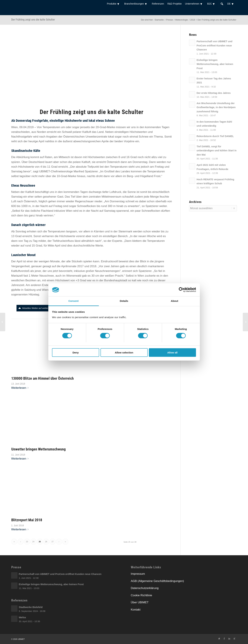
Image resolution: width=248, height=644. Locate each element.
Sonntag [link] (21, 231)
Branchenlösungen (136, 4)
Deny (76, 353)
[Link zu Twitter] (219, 638)
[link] (24, 121)
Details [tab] (124, 301)
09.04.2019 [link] (27, 127)
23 (27, 542)
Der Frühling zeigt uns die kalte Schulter (33, 20)
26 (46, 542)
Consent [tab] (73, 301)
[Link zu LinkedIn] (229, 638)
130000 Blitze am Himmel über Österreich (43, 378)
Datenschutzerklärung (145, 588)
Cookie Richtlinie (142, 595)
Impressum (138, 574)
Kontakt (136, 610)
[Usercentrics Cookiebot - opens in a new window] (181, 290)
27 (53, 542)
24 (33, 542)
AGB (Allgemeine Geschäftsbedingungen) (157, 581)
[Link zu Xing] (234, 638)
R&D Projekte (175, 4)
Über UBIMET (140, 602)
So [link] (156, 271)
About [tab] (175, 301)
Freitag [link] (159, 167)
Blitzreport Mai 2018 (27, 520)
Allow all (172, 353)
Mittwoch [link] (64, 157)
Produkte (114, 4)
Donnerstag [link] (24, 121)
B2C (212, 4)
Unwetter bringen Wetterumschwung (38, 449)
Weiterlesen (21, 388)
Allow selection (124, 353)
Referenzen (158, 4)
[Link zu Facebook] (224, 638)
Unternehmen (194, 4)
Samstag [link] (17, 171)
